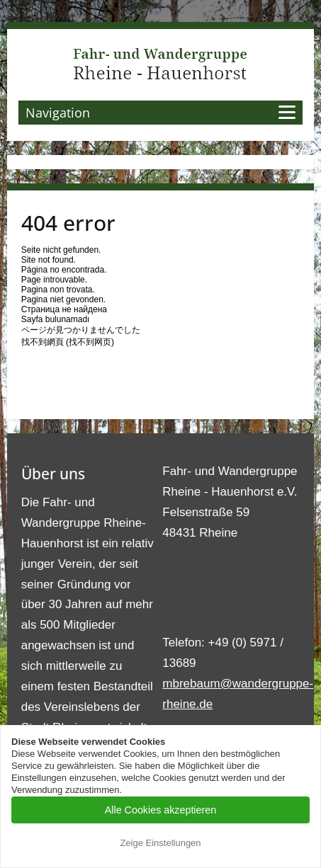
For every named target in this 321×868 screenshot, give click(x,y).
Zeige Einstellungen (160, 843)
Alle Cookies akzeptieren (160, 810)
